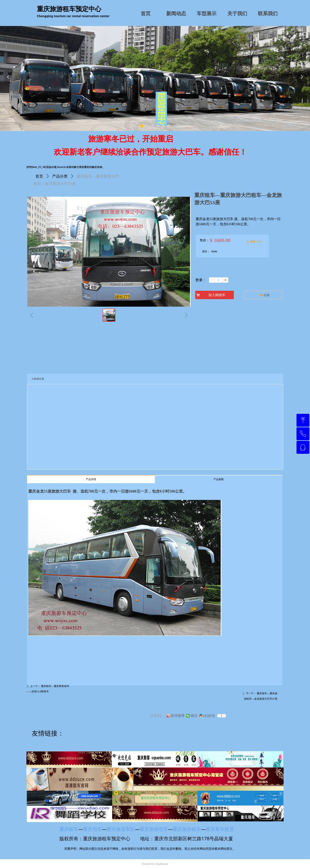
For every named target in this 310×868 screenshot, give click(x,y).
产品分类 (60, 176)
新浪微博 (178, 716)
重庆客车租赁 (222, 829)
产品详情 (91, 479)
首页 (39, 176)
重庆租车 (69, 829)
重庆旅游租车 (187, 829)
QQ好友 (209, 716)
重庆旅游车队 (121, 829)
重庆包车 (92, 829)
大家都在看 (38, 379)
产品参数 (219, 479)
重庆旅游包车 (154, 829)
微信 (194, 716)
